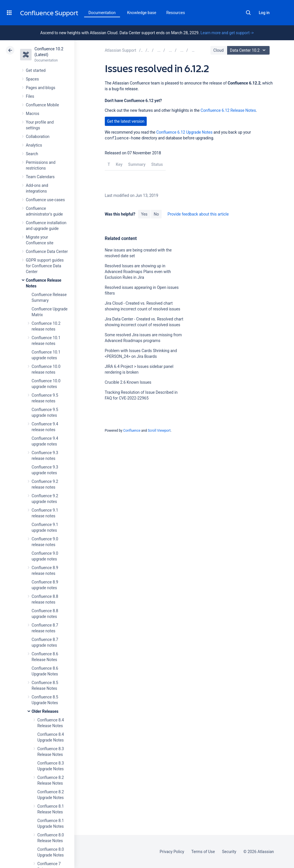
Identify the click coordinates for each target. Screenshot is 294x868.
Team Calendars (40, 177)
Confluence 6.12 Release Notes (228, 110)
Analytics (34, 145)
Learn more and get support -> (227, 33)
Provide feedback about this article (198, 214)
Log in (264, 13)
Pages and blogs (40, 88)
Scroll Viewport (159, 431)
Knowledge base (142, 13)
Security (229, 852)
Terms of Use (203, 852)
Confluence (132, 431)
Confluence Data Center (47, 251)
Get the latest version (126, 121)
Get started (36, 70)
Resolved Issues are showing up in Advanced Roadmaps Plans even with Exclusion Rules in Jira (138, 272)
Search (248, 13)
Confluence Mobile (42, 105)
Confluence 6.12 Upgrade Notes (184, 132)
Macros (33, 114)
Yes (144, 214)
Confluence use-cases (45, 200)
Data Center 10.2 (249, 50)
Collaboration (38, 137)
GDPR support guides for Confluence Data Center (45, 266)
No (156, 214)
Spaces (32, 79)
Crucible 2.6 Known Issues (128, 382)
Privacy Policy (172, 852)
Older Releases (45, 711)
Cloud (218, 50)
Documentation (102, 13)
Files (30, 96)
